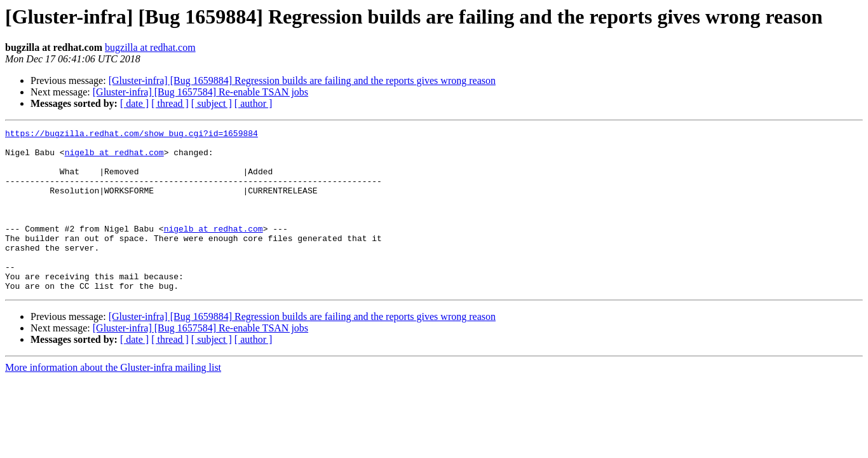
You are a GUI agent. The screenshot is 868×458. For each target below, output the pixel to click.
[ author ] (254, 103)
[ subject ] (212, 103)
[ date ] (134, 103)
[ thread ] (170, 103)
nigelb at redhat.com (114, 158)
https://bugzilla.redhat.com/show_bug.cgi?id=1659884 (132, 135)
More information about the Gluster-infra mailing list (113, 400)
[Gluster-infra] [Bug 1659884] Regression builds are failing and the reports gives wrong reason (302, 80)
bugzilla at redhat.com (150, 47)
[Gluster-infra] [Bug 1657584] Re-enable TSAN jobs (200, 92)
